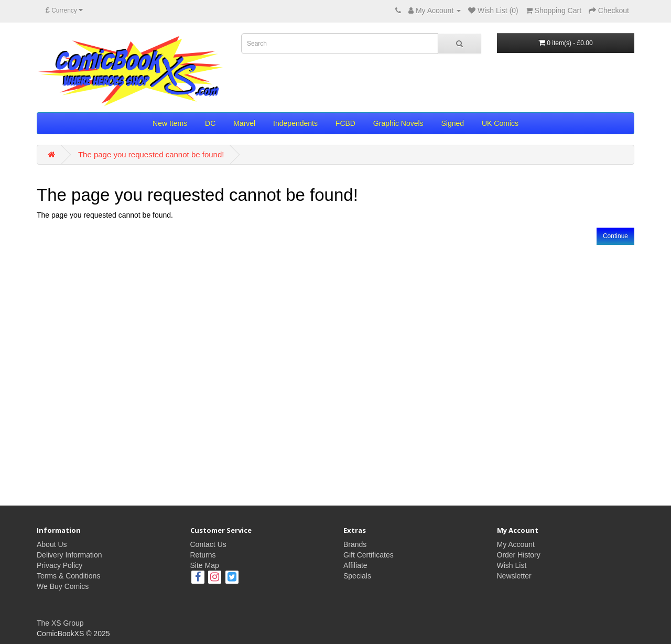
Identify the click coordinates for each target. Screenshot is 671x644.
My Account (516, 544)
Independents (295, 123)
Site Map (205, 565)
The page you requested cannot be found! (151, 154)
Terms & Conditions (68, 576)
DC (210, 123)
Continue (615, 236)
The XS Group (60, 623)
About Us (52, 544)
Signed (452, 123)
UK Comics (500, 123)
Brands (355, 544)
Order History (519, 555)
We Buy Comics (63, 586)
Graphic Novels (398, 123)
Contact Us (208, 544)
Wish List (512, 565)
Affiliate (355, 565)
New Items (170, 123)
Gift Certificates (369, 555)
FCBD (345, 123)
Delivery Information (69, 555)
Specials (357, 576)
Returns (203, 555)
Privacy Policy (59, 565)
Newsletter (514, 576)
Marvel (244, 123)
